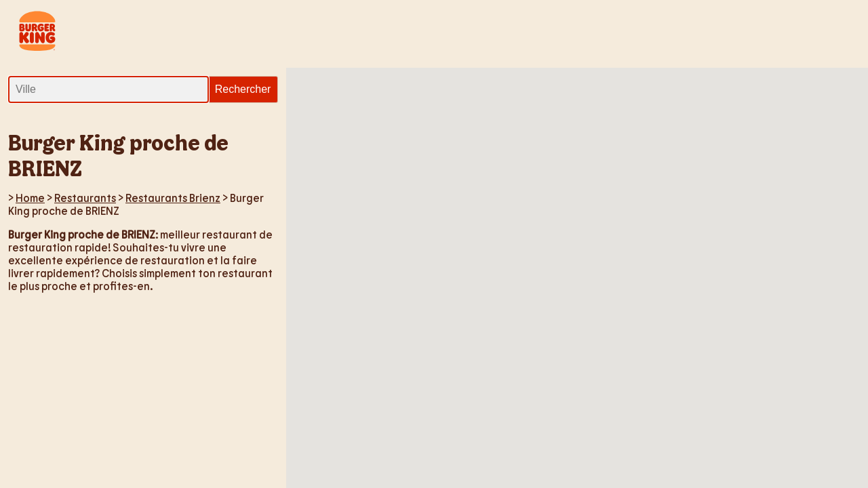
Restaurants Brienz (173, 198)
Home (30, 198)
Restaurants (85, 198)
